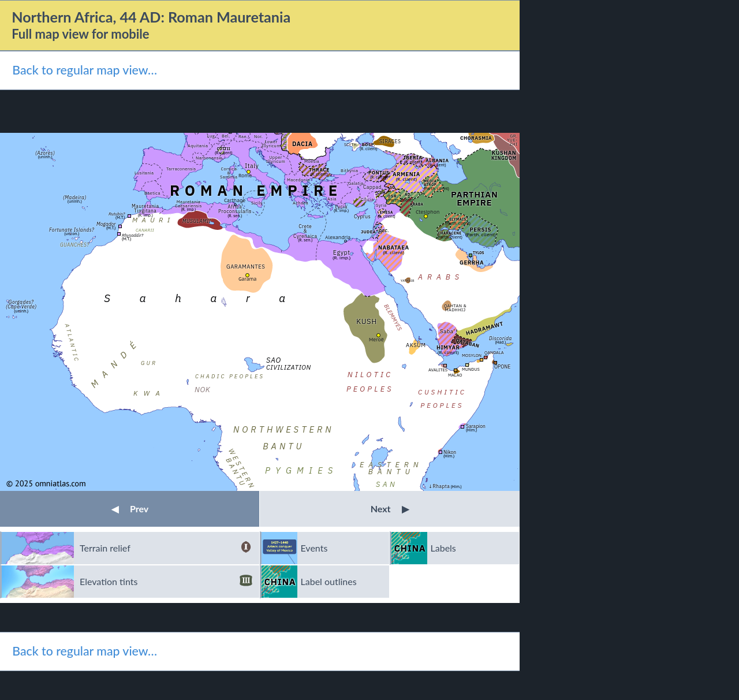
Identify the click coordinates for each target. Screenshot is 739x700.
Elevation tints (166, 582)
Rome (245, 175)
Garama (247, 279)
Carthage (235, 200)
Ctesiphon (428, 212)
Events (314, 548)
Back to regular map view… (85, 70)
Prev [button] (130, 509)
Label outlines (329, 581)
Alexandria (338, 237)
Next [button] (390, 509)
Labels (443, 548)
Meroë (376, 339)
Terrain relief (166, 548)
